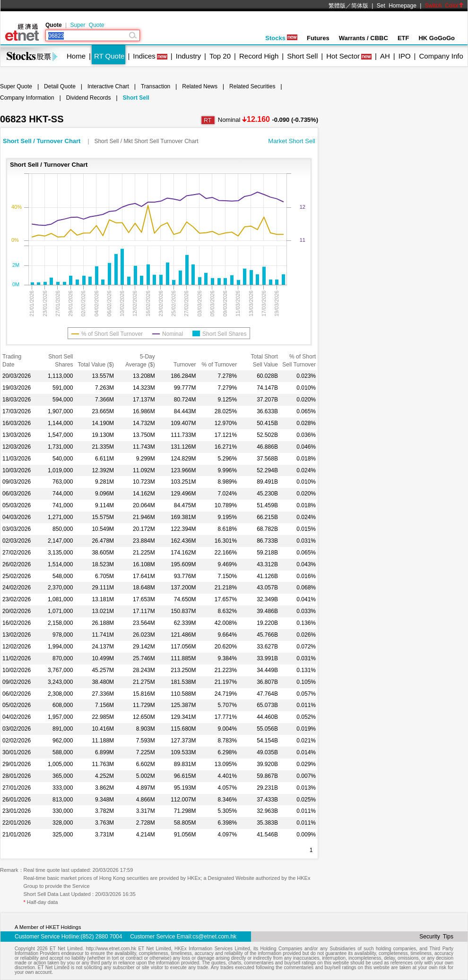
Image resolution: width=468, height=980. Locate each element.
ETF (403, 38)
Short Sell (302, 56)
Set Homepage (397, 6)
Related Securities (252, 86)
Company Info (441, 56)
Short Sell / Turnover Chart (43, 141)
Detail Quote (60, 86)
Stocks (281, 38)
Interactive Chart (108, 86)
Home (76, 56)
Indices (144, 56)
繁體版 (337, 6)
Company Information (27, 98)
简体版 (360, 6)
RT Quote (109, 56)
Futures (318, 38)
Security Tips (436, 937)
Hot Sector (343, 56)
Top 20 (220, 56)
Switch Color (444, 6)
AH (385, 56)
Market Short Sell (292, 141)
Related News (200, 86)
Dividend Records (89, 98)
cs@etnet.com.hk (214, 937)
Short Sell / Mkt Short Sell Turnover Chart (146, 141)
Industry (188, 56)
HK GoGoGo (437, 38)
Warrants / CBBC (364, 38)
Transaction (156, 86)
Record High (259, 56)
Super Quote (87, 25)
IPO (405, 56)
